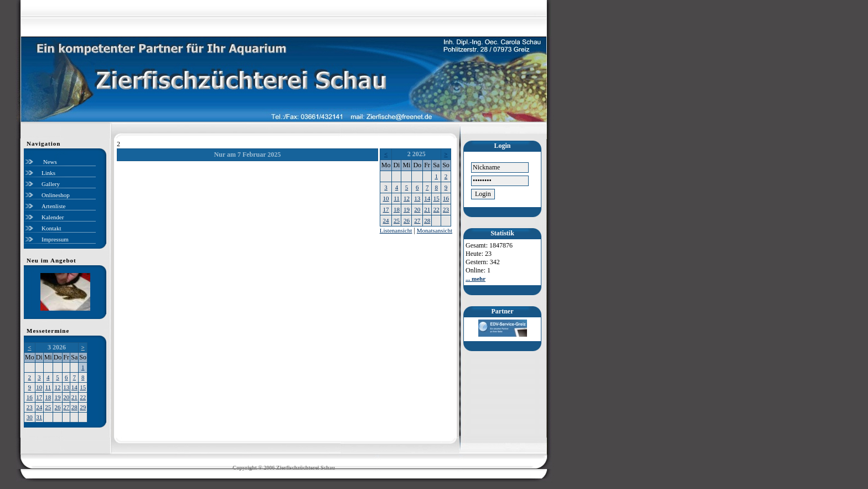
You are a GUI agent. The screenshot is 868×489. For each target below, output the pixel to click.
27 (66, 407)
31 (39, 417)
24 (39, 407)
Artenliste (53, 206)
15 (83, 387)
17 (39, 397)
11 (48, 387)
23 (30, 407)
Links (48, 173)
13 (66, 387)
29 (83, 407)
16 (30, 397)
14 (74, 387)
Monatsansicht (435, 230)
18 (48, 397)
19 (58, 397)
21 (74, 397)
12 (58, 387)
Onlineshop (56, 195)
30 (30, 417)
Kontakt (51, 228)
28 (74, 407)
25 (48, 407)
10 (39, 387)
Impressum (55, 239)
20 (66, 397)
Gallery (51, 184)
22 (83, 397)
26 (58, 407)
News (49, 162)
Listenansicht (396, 230)
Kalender (53, 217)
